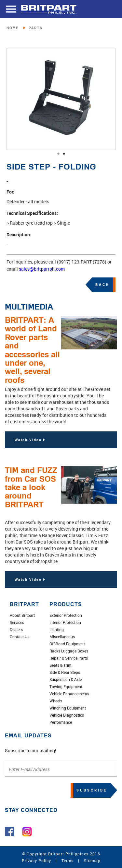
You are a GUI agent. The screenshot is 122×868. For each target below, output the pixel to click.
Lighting (57, 629)
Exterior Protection (66, 615)
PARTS (36, 28)
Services (17, 622)
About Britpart (22, 615)
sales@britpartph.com (42, 269)
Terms (68, 861)
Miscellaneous (62, 637)
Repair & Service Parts (69, 658)
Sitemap (92, 861)
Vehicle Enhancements (69, 694)
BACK (102, 285)
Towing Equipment (66, 686)
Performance (61, 722)
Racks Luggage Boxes (69, 651)
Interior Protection (65, 622)
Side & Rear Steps (65, 672)
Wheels (56, 701)
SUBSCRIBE (92, 790)
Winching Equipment (68, 708)
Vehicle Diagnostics (67, 715)
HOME (13, 28)
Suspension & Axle (66, 679)
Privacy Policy (36, 861)
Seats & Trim (60, 665)
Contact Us (20, 637)
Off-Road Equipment (67, 644)
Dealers (16, 629)
